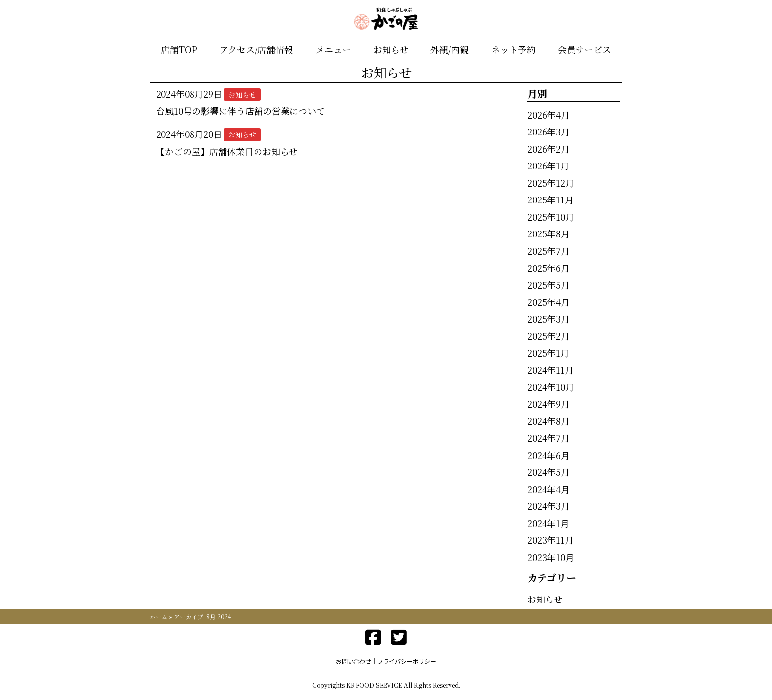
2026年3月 (548, 132)
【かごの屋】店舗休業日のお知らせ (227, 151)
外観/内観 (450, 49)
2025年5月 (548, 285)
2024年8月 (548, 421)
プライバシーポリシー (407, 661)
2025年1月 (548, 353)
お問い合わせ (354, 661)
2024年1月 (548, 523)
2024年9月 (548, 404)
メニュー (333, 49)
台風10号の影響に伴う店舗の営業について (241, 111)
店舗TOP (179, 49)
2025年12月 (551, 183)
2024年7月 (548, 438)
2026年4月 (548, 115)
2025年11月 (550, 200)
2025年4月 (548, 302)
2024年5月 (548, 472)
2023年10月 (551, 557)
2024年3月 (548, 506)
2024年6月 (548, 455)
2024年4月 (548, 489)
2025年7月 (548, 251)
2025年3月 (548, 319)
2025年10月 (551, 217)
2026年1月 (548, 166)
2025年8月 (548, 233)
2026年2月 (548, 149)
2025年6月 (548, 268)
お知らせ (391, 49)
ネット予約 (514, 49)
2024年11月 (550, 370)
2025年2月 (548, 336)
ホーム (159, 617)
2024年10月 (551, 387)
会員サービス (584, 49)
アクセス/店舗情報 (256, 49)
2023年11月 (550, 540)
